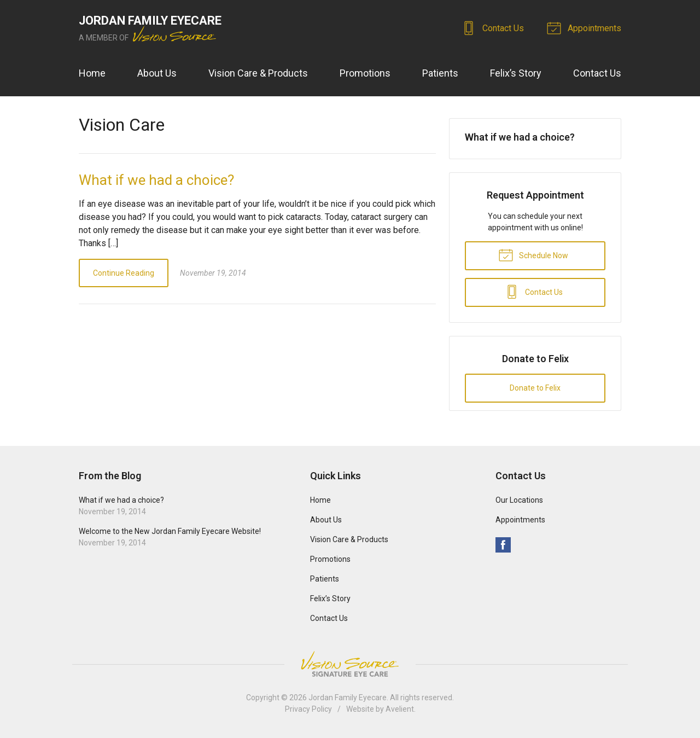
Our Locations (519, 500)
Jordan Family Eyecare (348, 698)
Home (92, 73)
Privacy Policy (308, 709)
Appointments (586, 27)
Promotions (365, 73)
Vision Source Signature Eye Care (350, 664)
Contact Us (494, 27)
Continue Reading (124, 273)
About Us (157, 73)
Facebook (503, 545)
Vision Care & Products (258, 73)
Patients (440, 73)
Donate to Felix (535, 388)
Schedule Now (533, 254)
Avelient (400, 709)
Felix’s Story (516, 73)
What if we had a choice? (156, 180)
